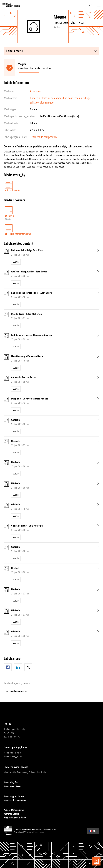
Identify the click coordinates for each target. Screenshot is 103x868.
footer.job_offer (13, 783)
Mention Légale (13, 814)
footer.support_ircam (16, 796)
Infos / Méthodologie (16, 810)
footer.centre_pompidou (17, 800)
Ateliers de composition (44, 137)
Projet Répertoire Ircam (17, 818)
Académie (35, 91)
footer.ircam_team (14, 786)
